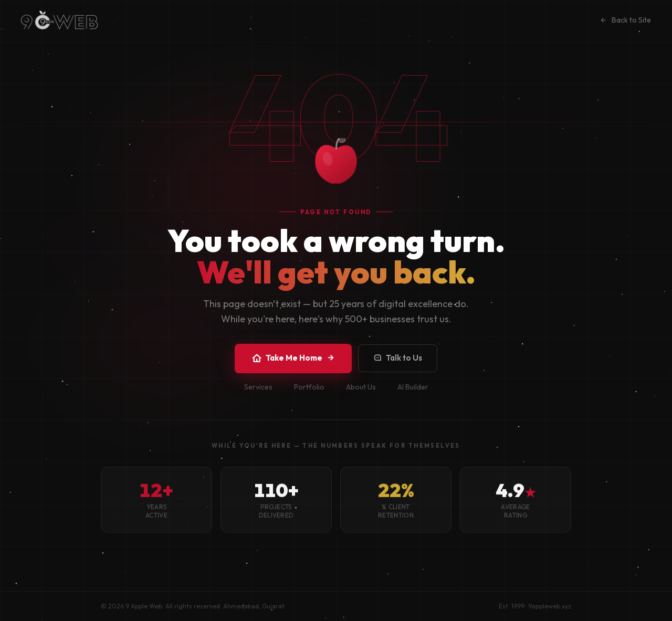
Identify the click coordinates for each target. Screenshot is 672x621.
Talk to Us (398, 359)
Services (258, 394)
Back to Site (625, 20)
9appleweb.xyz (550, 606)
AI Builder (413, 394)
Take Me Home (293, 359)
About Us (361, 394)
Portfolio (309, 394)
